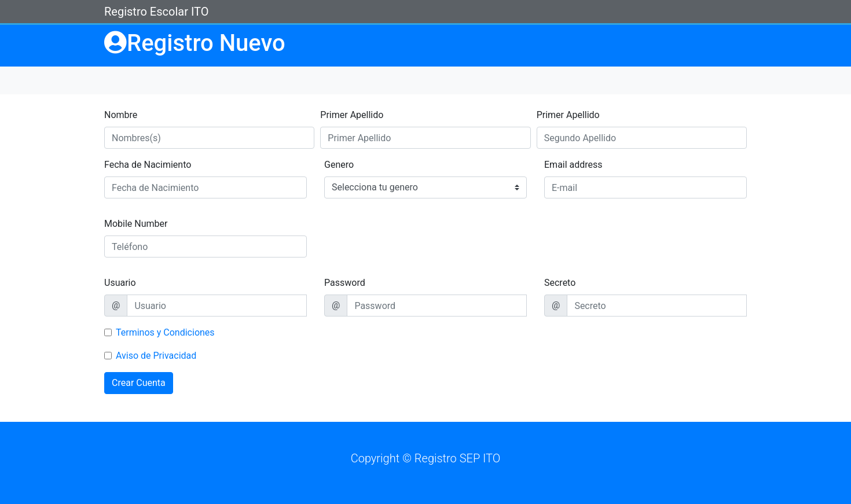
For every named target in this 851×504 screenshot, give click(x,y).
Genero (339, 165)
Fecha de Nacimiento (148, 165)
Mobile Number (136, 224)
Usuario (120, 283)
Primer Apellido (352, 115)
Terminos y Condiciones (165, 332)
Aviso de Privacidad (156, 356)
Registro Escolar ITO (156, 12)
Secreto (560, 283)
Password (345, 283)
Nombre (121, 115)
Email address (573, 165)
